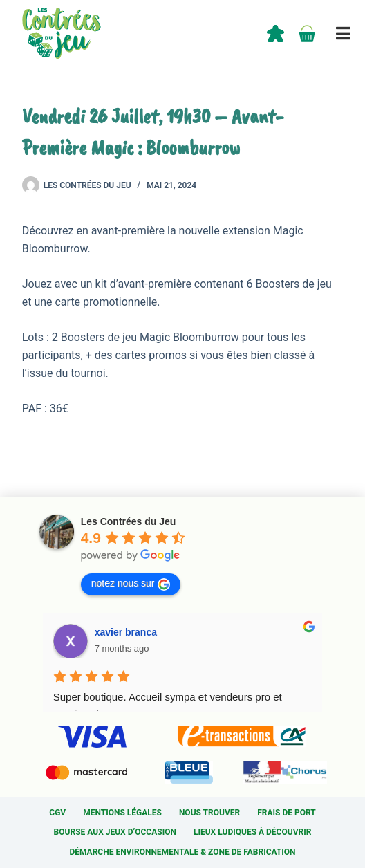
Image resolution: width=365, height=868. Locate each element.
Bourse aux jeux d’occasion (115, 832)
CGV (57, 813)
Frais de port (287, 813)
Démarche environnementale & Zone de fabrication (182, 852)
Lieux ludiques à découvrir (252, 832)
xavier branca (126, 632)
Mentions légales (122, 813)
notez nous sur (131, 584)
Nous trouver (209, 813)
